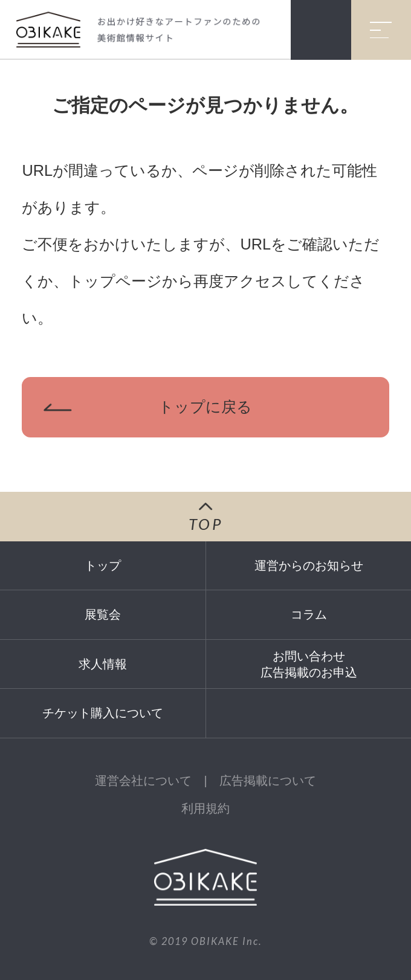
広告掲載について (268, 781)
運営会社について (143, 781)
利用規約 (205, 808)
